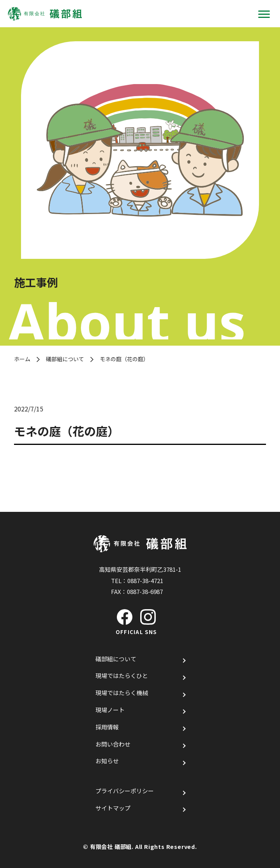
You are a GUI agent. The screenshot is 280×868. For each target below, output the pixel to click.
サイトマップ (113, 808)
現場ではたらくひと (122, 676)
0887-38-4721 (145, 581)
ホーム (22, 359)
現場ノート (110, 710)
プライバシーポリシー (125, 791)
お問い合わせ (113, 744)
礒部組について (65, 359)
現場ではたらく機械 (122, 693)
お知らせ (107, 761)
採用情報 (107, 727)
